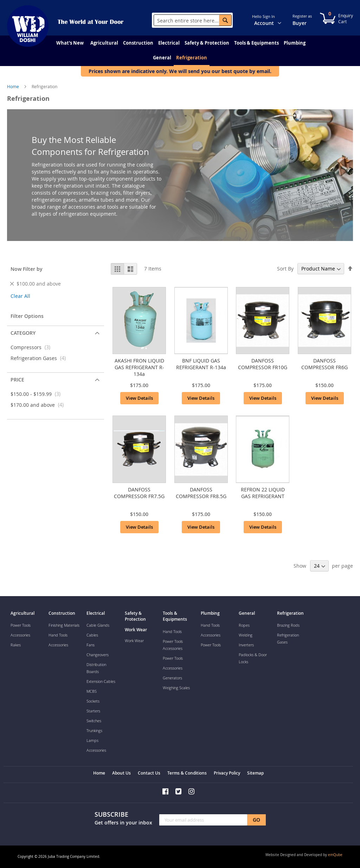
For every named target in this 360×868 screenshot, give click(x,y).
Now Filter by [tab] (27, 269)
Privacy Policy (227, 773)
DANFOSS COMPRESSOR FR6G (324, 364)
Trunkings (94, 730)
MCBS (92, 691)
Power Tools (21, 625)
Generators (172, 678)
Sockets (93, 701)
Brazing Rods (288, 625)
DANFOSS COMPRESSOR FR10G (263, 364)
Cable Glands (98, 625)
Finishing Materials (64, 625)
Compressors (33, 347)
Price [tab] (17, 380)
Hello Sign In (263, 16)
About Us (121, 773)
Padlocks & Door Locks (253, 658)
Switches (94, 721)
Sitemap (255, 773)
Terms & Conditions (187, 773)
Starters (93, 711)
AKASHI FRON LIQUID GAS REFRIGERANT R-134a (139, 367)
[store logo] (28, 26)
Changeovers (98, 655)
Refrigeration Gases (40, 358)
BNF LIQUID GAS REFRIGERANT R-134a (201, 364)
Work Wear (134, 641)
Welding (246, 635)
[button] (284, 20)
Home (14, 86)
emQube (335, 855)
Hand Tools (58, 635)
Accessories (20, 635)
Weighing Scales (176, 688)
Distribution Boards (96, 668)
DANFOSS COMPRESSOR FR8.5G (201, 493)
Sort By (285, 269)
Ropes (244, 625)
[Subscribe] (256, 820)
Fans (91, 645)
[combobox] (193, 20)
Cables (92, 635)
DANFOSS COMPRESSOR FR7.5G (139, 493)
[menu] (180, 51)
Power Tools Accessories (173, 645)
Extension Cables (101, 681)
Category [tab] (23, 333)
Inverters (246, 645)
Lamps (92, 740)
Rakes (16, 645)
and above (39, 405)
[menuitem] (70, 43)
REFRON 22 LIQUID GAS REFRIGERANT (263, 493)
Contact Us (149, 773)
